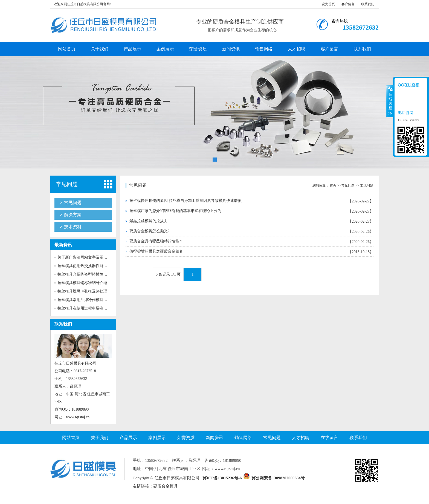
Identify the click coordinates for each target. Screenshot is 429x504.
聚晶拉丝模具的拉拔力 (149, 221)
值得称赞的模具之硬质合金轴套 (156, 251)
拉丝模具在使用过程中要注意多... (86, 308)
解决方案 (73, 215)
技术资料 (73, 227)
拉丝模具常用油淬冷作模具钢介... (86, 300)
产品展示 (132, 49)
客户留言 (348, 4)
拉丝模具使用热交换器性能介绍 (84, 266)
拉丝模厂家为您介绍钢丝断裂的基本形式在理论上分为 (175, 211)
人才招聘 (297, 49)
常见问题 (67, 184)
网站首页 (67, 49)
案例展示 (165, 49)
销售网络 (264, 49)
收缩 (390, 101)
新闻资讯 (231, 49)
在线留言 (329, 438)
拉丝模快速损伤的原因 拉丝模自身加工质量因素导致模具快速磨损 (185, 201)
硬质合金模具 (166, 486)
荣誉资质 (198, 49)
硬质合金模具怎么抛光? (149, 231)
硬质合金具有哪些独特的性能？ (156, 241)
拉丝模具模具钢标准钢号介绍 (82, 283)
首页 (333, 185)
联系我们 (368, 4)
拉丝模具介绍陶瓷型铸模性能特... (86, 274)
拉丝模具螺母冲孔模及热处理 (82, 291)
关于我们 (100, 49)
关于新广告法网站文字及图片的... (86, 257)
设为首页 (328, 4)
